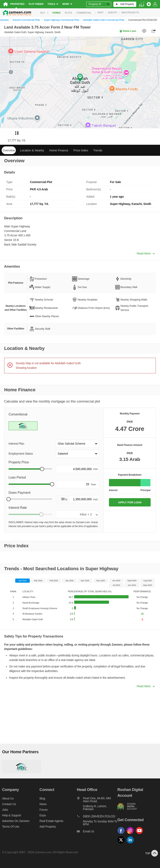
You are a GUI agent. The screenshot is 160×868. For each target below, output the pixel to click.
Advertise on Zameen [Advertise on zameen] (16, 821)
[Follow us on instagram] (131, 834)
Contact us (9, 804)
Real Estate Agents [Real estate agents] (51, 821)
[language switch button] (141, 4)
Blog (42, 798)
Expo (43, 815)
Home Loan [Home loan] (128, 31)
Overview (9, 150)
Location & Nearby (32, 150)
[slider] (42, 469)
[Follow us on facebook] (122, 834)
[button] (78, 444)
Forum (44, 810)
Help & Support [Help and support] (12, 815)
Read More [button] (146, 253)
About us (8, 798)
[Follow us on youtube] (140, 834)
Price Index (81, 150)
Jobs (5, 810)
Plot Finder (36, 4)
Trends (98, 150)
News (43, 804)
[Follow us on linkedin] (131, 844)
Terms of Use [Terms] (11, 827)
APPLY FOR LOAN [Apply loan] (130, 502)
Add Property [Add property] (48, 827)
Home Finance (59, 150)
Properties (17, 4)
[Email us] (97, 832)
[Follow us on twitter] (122, 844)
